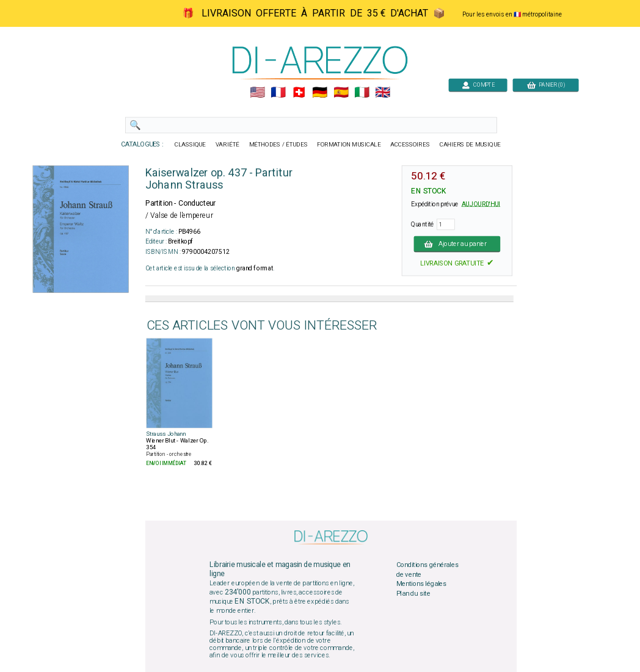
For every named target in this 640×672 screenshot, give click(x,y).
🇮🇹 (362, 93)
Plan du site (413, 594)
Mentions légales (421, 584)
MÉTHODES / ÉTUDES (278, 145)
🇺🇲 (257, 93)
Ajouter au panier (457, 244)
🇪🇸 (341, 93)
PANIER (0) (546, 85)
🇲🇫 (278, 93)
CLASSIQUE (191, 145)
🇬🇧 (383, 93)
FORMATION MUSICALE (349, 145)
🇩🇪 (320, 93)
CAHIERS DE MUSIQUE (470, 145)
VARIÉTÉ (227, 145)
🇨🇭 (299, 93)
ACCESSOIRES (410, 145)
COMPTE (478, 85)
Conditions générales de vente (427, 570)
